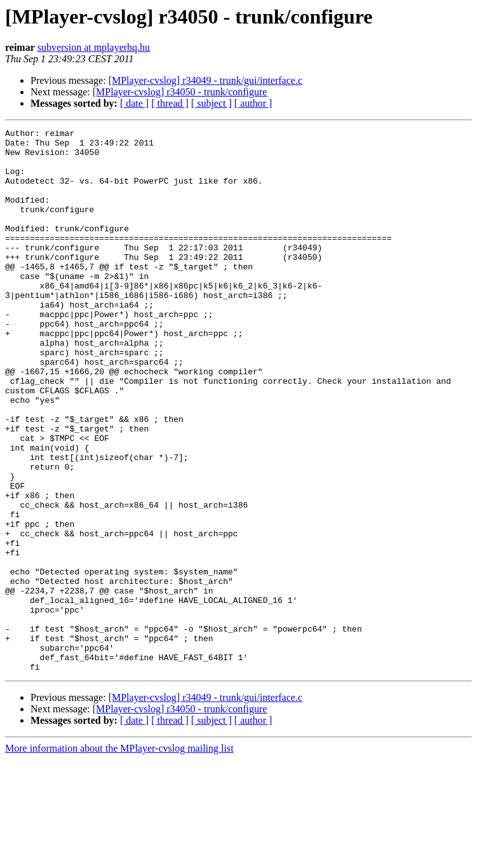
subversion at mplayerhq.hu (94, 47)
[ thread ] (170, 103)
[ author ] (253, 103)
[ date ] (134, 103)
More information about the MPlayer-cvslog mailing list (119, 857)
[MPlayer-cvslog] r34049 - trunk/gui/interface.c (205, 80)
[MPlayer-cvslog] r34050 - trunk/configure (180, 92)
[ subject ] (212, 103)
